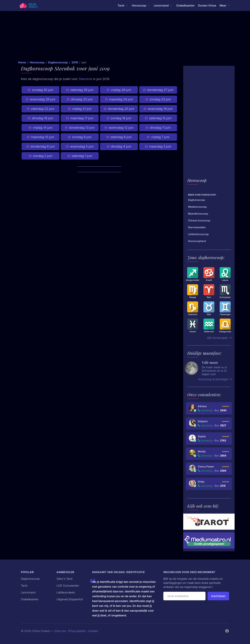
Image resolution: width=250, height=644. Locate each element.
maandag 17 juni (80, 118)
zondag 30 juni (40, 90)
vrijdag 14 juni (40, 128)
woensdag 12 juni (119, 128)
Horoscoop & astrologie (215, 379)
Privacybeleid (77, 631)
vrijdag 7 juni (158, 137)
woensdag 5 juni (80, 146)
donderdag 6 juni (41, 146)
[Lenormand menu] (163, 5)
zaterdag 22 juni (40, 109)
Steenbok (85, 79)
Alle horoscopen (219, 338)
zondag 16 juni (119, 118)
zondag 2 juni (40, 156)
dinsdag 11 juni (158, 128)
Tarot (24, 586)
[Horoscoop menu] (141, 5)
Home (22, 62)
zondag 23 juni (158, 99)
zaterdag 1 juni (80, 156)
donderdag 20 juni (119, 109)
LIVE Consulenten (68, 586)
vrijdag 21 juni (80, 109)
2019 (75, 62)
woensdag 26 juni (40, 99)
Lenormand (28, 592)
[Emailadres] (184, 596)
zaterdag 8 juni (119, 137)
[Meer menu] (225, 5)
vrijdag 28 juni (119, 90)
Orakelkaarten (185, 5)
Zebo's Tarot (64, 579)
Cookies (93, 631)
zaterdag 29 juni (80, 90)
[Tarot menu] (123, 5)
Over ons (60, 631)
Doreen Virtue (207, 5)
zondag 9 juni (80, 137)
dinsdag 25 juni (80, 99)
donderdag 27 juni (158, 90)
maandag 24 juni (119, 99)
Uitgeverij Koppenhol (70, 599)
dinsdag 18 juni (40, 118)
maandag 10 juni (41, 137)
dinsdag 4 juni (119, 146)
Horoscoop (37, 62)
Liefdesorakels (66, 592)
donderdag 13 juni (80, 128)
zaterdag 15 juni (158, 118)
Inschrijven (218, 596)
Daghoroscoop (58, 62)
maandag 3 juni (158, 146)
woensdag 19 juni (158, 109)
